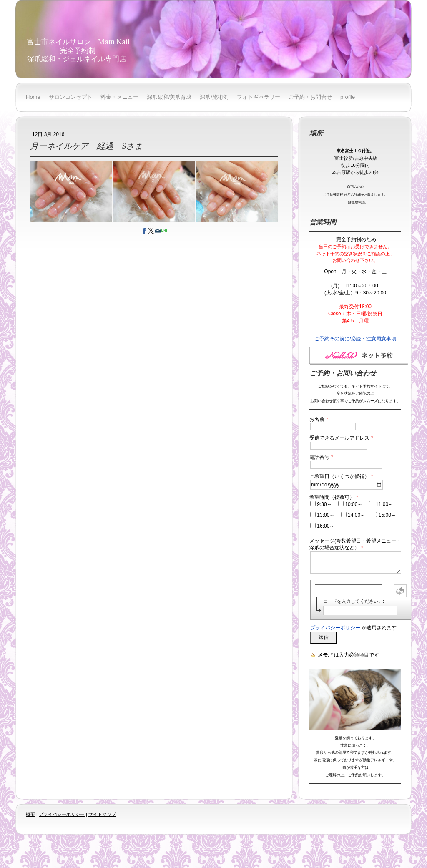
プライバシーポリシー (335, 628)
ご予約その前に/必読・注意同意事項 (355, 339)
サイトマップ (102, 814)
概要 (30, 814)
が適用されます (353, 628)
